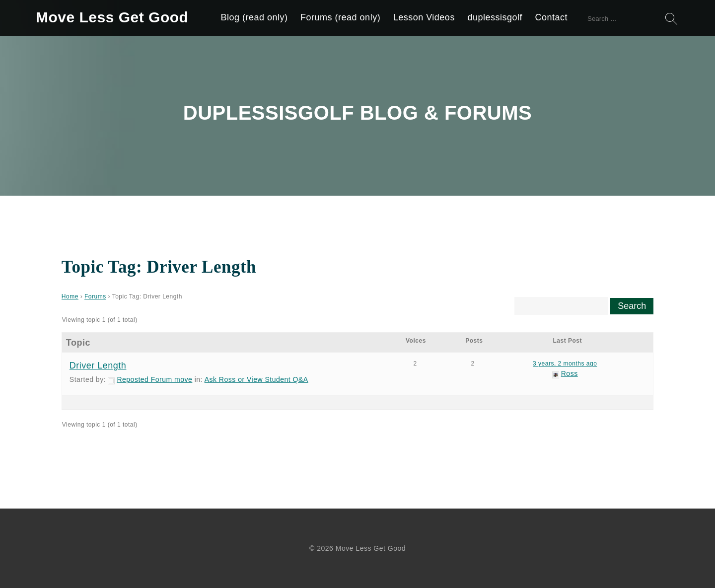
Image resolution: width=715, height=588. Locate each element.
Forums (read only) (340, 17)
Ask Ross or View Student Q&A (256, 379)
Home (70, 296)
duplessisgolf (495, 17)
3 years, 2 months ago (565, 364)
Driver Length (98, 366)
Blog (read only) (254, 17)
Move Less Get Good (112, 17)
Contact (551, 17)
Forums (95, 296)
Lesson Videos (424, 17)
